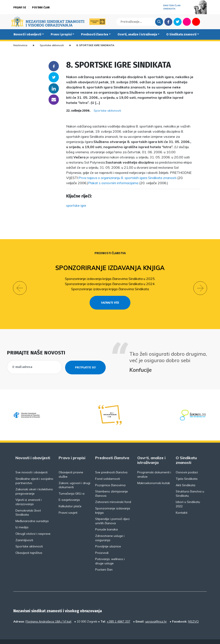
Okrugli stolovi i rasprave (33, 526)
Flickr (187, 22)
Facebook (168, 22)
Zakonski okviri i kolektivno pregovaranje (34, 484)
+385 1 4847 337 (118, 614)
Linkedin (54, 88)
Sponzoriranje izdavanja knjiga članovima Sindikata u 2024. (110, 284)
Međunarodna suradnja (32, 513)
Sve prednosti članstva (111, 465)
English (205, 22)
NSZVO (193, 614)
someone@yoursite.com (54, 100)
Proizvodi (102, 545)
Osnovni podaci (187, 465)
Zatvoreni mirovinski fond (113, 494)
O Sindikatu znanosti (181, 34)
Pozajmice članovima (110, 477)
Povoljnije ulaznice (108, 539)
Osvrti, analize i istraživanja (137, 34)
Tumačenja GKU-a (72, 486)
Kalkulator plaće (70, 498)
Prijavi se (20, 8)
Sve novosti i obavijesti (31, 465)
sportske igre (76, 205)
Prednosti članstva (95, 34)
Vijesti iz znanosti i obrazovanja (29, 494)
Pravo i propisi (61, 34)
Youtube (196, 22)
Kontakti (182, 505)
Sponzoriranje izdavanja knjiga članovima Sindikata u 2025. (110, 279)
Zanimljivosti (24, 532)
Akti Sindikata (186, 477)
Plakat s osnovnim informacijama (113, 183)
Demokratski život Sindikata (28, 505)
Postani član (41, 8)
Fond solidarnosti (108, 471)
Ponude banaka (106, 522)
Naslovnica (20, 45)
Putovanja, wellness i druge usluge (110, 553)
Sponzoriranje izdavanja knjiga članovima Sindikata (110, 289)
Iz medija (22, 519)
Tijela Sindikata (187, 471)
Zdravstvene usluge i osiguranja (110, 530)
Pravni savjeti (68, 505)
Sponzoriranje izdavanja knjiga (110, 268)
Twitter (178, 22)
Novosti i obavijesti (27, 34)
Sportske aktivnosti (52, 45)
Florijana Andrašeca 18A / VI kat (48, 614)
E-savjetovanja (69, 492)
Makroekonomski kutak (154, 475)
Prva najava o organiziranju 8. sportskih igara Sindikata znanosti (128, 178)
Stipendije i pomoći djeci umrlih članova (112, 513)
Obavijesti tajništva (29, 545)
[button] (20, 284)
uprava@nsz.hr (156, 614)
